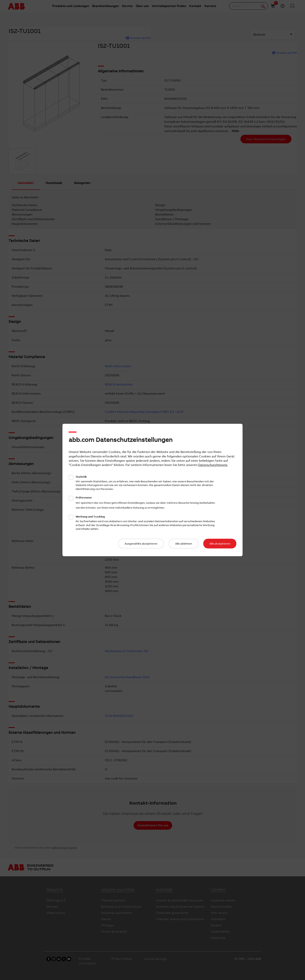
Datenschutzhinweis (213, 465)
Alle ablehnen (184, 544)
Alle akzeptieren (220, 544)
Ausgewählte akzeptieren (141, 544)
